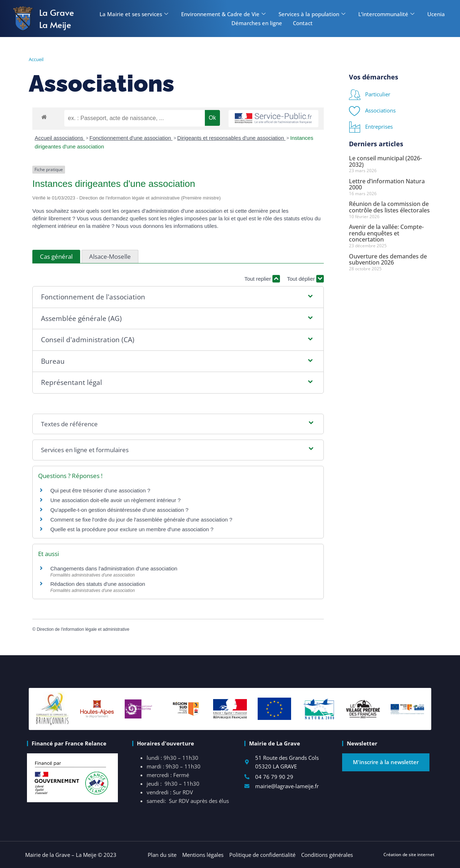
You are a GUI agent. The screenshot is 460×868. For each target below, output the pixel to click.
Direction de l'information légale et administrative (83, 629)
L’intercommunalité (386, 14)
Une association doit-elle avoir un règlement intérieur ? (116, 500)
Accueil (36, 59)
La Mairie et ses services (134, 14)
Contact (303, 23)
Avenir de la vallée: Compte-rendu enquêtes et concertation (386, 233)
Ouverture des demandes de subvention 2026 (388, 260)
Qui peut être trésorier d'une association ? (100, 490)
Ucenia (436, 14)
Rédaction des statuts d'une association (98, 584)
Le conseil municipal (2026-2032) (385, 161)
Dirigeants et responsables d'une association (231, 138)
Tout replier (262, 279)
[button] (178, 297)
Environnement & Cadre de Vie (223, 14)
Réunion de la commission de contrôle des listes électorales (389, 207)
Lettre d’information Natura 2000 (387, 184)
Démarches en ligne (257, 23)
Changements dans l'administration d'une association (114, 568)
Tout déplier (305, 279)
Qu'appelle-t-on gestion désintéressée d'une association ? (119, 510)
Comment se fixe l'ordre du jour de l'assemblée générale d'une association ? (141, 520)
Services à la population (312, 14)
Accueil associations (60, 138)
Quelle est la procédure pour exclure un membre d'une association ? (132, 529)
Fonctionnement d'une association (131, 138)
